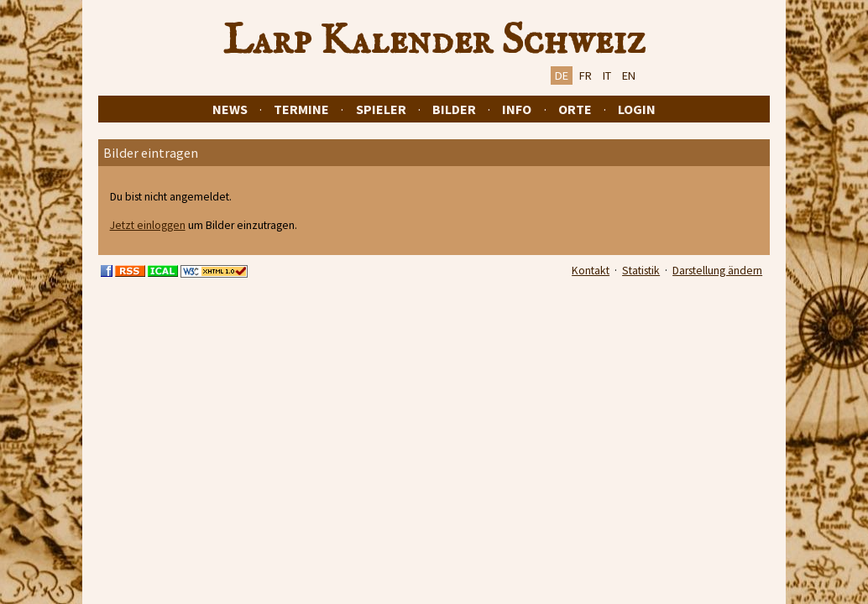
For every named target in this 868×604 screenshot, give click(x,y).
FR (586, 75)
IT (607, 75)
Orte (575, 109)
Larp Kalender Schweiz (434, 41)
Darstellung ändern (717, 271)
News (230, 109)
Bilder (454, 109)
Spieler (381, 109)
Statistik (641, 271)
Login (637, 109)
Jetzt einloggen (148, 225)
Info (517, 109)
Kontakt (591, 271)
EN (629, 75)
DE (562, 75)
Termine (301, 109)
